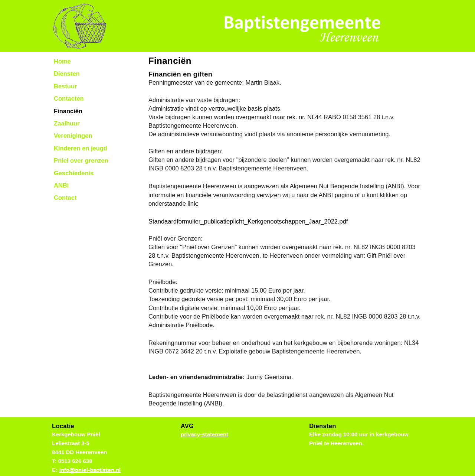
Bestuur (65, 86)
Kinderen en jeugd (81, 148)
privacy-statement (204, 434)
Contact (65, 198)
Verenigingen (73, 136)
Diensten (67, 74)
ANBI (61, 185)
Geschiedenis (74, 173)
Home (62, 61)
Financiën (68, 111)
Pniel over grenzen (81, 160)
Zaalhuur (67, 123)
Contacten (69, 98)
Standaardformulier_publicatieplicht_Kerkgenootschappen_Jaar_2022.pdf (248, 221)
